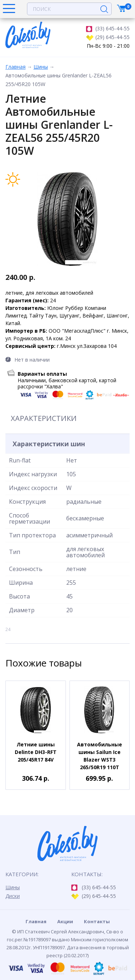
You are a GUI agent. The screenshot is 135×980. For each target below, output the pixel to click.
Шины (41, 67)
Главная (15, 67)
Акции (65, 921)
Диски (13, 896)
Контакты (97, 921)
